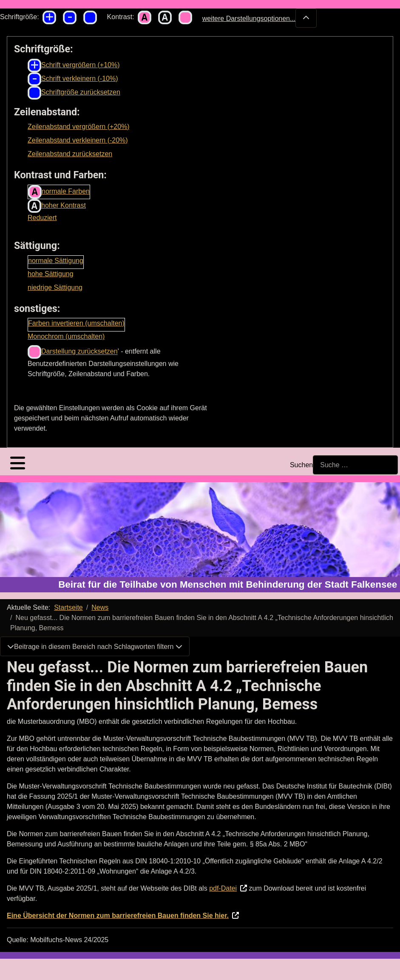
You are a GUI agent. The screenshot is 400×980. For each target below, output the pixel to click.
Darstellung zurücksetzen (73, 352)
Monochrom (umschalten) (66, 336)
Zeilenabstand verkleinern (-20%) (78, 140)
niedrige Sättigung (55, 287)
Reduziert (42, 218)
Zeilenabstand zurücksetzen (70, 154)
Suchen (301, 465)
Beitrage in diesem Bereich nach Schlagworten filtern (95, 647)
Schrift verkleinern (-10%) (73, 79)
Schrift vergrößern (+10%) (74, 66)
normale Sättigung (56, 261)
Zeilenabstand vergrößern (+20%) (79, 127)
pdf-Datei (223, 888)
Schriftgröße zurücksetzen (74, 93)
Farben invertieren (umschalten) (76, 323)
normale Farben (59, 192)
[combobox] (355, 465)
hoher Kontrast (57, 206)
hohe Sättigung (51, 274)
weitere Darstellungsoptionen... (260, 18)
